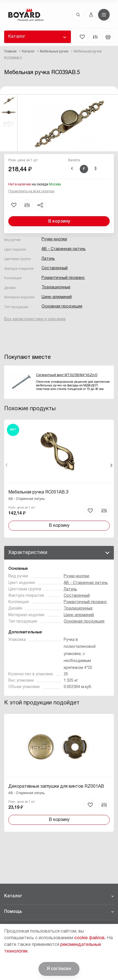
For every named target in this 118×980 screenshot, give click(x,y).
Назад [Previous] (7, 465)
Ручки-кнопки (54, 239)
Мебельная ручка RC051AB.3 (38, 492)
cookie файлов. (90, 938)
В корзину (59, 221)
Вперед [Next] (111, 465)
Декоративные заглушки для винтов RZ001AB (56, 787)
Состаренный (55, 268)
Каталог (17, 37)
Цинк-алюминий (57, 297)
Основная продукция (62, 307)
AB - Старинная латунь (64, 249)
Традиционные (56, 287)
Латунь (48, 259)
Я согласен (59, 969)
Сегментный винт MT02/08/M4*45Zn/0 (67, 375)
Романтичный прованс (63, 278)
